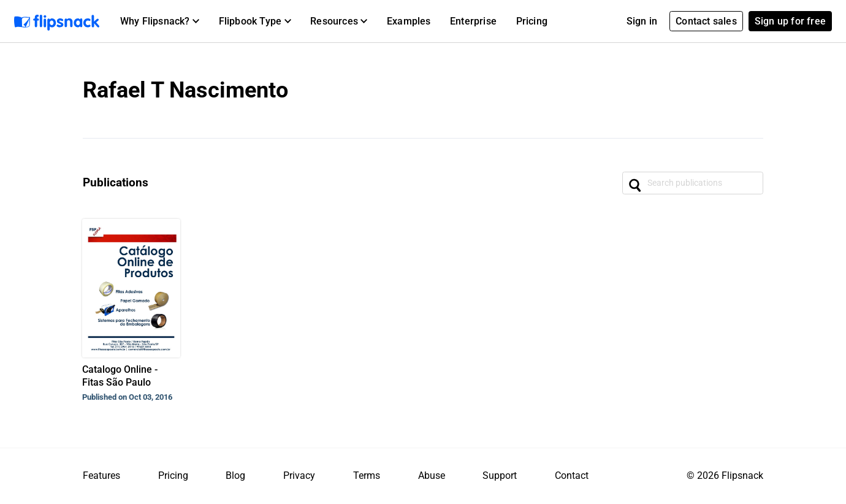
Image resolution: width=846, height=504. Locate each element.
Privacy (299, 475)
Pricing (532, 21)
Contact (572, 475)
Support (500, 475)
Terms (367, 475)
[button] (160, 21)
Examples (409, 21)
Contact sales (706, 21)
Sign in (642, 21)
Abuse (432, 475)
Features (101, 475)
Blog (235, 475)
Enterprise (473, 21)
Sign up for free (790, 21)
